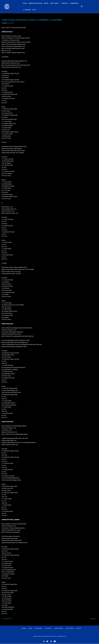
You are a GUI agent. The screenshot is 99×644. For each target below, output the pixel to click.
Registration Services (35, 3)
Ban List (79, 628)
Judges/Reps (74, 3)
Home (25, 3)
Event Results (38, 628)
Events (30, 628)
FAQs (34, 10)
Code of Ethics (70, 628)
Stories (5, 23)
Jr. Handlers (27, 10)
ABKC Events (54, 3)
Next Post (93, 619)
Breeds (46, 3)
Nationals (65, 3)
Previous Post (7, 619)
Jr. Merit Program (58, 628)
